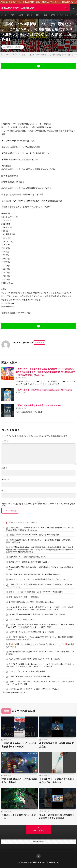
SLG (45, 15)
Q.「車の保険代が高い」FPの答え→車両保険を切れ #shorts (31, 602)
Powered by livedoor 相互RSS (15, 693)
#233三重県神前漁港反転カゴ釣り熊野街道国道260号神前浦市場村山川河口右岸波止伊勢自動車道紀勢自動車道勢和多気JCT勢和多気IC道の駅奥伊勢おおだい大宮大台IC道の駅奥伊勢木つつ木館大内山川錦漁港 (39, 550)
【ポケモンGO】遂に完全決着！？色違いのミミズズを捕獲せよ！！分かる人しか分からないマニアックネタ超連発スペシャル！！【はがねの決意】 (40, 626)
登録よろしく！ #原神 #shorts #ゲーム (19, 816)
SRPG (53, 15)
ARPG (21, 15)
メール (5, 479)
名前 (4, 468)
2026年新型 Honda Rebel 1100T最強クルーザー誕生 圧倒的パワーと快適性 (37, 614)
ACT (13, 15)
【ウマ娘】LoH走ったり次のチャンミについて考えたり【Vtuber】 (34, 689)
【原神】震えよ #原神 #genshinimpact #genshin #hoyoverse (44, 390)
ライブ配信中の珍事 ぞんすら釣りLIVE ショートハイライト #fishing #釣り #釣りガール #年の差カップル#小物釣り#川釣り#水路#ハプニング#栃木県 (40, 665)
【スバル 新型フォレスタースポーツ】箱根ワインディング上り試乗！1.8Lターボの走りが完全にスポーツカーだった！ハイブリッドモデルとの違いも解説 (39, 608)
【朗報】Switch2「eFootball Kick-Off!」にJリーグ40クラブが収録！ (35, 535)
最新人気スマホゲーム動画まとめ (46, 862)
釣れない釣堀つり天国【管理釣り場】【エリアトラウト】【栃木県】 (35, 659)
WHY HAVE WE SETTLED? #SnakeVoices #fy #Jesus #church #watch (34, 574)
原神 (19, 47)
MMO (30, 15)
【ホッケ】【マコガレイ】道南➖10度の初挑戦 (27, 671)
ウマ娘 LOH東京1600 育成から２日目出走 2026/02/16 (29, 676)
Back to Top (39, 830)
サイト (4, 491)
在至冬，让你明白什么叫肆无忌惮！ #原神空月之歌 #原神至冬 (57, 816)
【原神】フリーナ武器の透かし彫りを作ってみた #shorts (57, 781)
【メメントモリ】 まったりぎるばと (22, 619)
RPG (38, 15)
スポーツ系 (64, 15)
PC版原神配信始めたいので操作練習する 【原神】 (19, 781)
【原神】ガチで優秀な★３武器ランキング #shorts (38, 405)
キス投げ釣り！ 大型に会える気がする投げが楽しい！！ (31, 562)
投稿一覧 (38, 342)
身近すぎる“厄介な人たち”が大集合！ (23, 522)
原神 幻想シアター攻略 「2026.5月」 (24, 597)
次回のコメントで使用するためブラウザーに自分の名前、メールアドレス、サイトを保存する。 (38, 505)
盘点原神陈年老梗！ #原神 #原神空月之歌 (56, 745)
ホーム (4, 15)
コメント (5, 441)
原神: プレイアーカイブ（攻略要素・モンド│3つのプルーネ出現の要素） (36, 592)
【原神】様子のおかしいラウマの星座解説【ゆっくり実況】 (32, 632)
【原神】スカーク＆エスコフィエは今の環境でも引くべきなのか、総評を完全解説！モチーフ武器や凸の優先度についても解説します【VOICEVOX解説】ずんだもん (45, 372)
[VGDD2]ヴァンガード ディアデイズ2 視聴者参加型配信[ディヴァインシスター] (39, 579)
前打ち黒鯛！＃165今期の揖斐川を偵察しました (27, 557)
